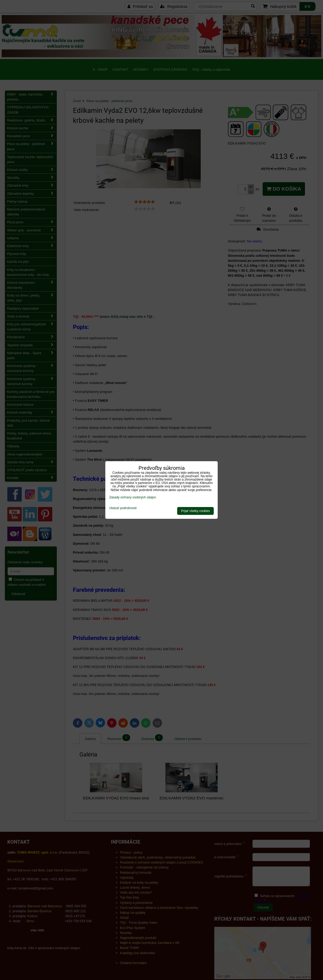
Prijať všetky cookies (195, 511)
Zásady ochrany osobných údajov (133, 497)
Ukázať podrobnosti (123, 508)
